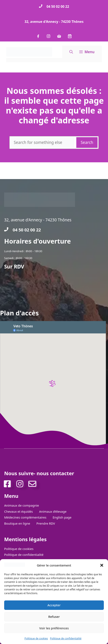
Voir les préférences (54, 628)
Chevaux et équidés (19, 511)
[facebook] (8, 484)
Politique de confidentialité (66, 638)
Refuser (54, 617)
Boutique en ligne (17, 523)
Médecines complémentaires (25, 517)
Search (87, 142)
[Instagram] (21, 484)
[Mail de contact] (33, 484)
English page (62, 517)
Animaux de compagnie (22, 505)
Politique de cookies (36, 638)
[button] (102, 565)
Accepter (54, 605)
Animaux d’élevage (53, 511)
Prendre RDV (46, 523)
